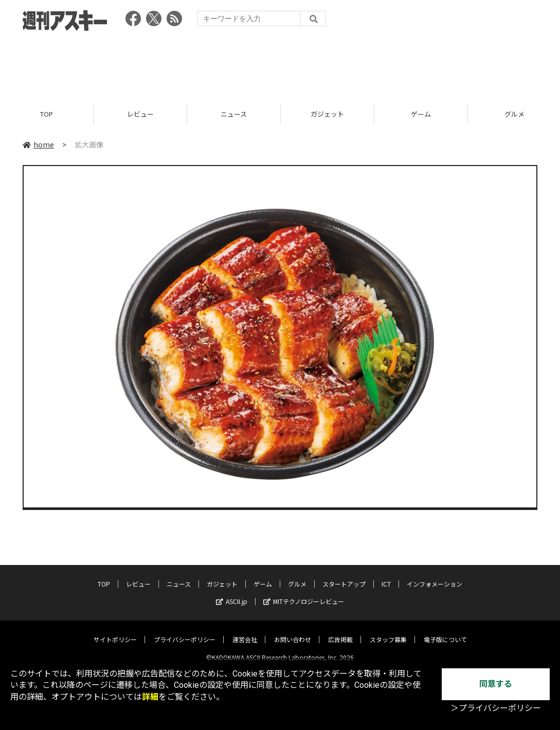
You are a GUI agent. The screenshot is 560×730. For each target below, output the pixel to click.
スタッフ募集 (388, 631)
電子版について (445, 631)
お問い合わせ (293, 631)
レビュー (140, 114)
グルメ (297, 576)
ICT (386, 576)
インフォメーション (435, 576)
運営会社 (245, 631)
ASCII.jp (232, 593)
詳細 (150, 697)
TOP (47, 114)
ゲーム (421, 114)
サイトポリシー (115, 631)
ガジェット (327, 114)
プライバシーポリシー (185, 631)
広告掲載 (340, 631)
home (38, 145)
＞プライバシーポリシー (496, 708)
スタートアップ (344, 576)
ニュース (234, 114)
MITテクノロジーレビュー (304, 593)
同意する (496, 684)
